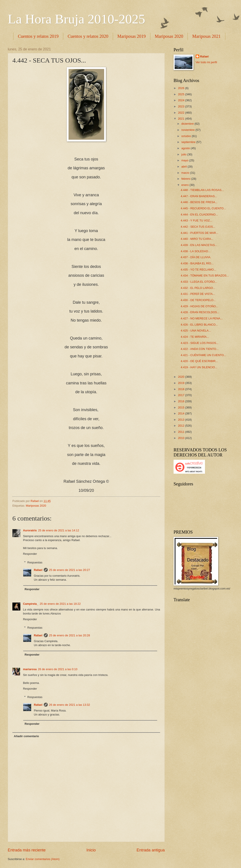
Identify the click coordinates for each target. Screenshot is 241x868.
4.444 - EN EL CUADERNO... (199, 215)
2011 (182, 432)
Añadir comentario (26, 736)
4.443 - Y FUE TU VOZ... (196, 220)
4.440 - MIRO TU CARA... (197, 239)
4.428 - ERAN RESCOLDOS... (200, 312)
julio (184, 154)
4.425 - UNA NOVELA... (196, 331)
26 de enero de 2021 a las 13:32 (70, 705)
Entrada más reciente (27, 850)
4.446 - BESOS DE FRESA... (199, 202)
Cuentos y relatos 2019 (38, 36)
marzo (186, 173)
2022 (182, 113)
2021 (182, 119)
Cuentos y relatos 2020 (88, 36)
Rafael (38, 570)
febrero (186, 179)
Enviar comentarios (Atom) (43, 859)
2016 (182, 401)
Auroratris (30, 530)
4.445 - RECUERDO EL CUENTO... (203, 208)
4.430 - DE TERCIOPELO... (198, 300)
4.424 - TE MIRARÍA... (195, 337)
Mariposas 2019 (132, 36)
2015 (182, 407)
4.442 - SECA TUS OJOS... (198, 227)
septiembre (189, 142)
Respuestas (35, 562)
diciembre (188, 124)
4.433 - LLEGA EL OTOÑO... (199, 282)
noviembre (188, 130)
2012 (182, 426)
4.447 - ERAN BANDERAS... (199, 196)
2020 (182, 377)
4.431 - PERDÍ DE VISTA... (198, 294)
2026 (182, 88)
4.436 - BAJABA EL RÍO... (197, 263)
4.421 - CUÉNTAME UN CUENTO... (203, 355)
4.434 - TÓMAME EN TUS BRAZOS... (205, 276)
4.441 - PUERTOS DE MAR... (199, 233)
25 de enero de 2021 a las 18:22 (60, 604)
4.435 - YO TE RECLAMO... (198, 270)
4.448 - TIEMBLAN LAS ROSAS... (202, 190)
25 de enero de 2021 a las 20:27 (70, 570)
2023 (182, 106)
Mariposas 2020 (169, 36)
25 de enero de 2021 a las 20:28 (70, 635)
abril (184, 167)
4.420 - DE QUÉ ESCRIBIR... (199, 361)
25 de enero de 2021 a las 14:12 (58, 530)
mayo (185, 160)
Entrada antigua (151, 850)
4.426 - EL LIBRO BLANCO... (199, 325)
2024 (182, 100)
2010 (182, 438)
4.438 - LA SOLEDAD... (196, 251)
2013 (182, 420)
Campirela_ (31, 604)
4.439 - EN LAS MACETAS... (199, 245)
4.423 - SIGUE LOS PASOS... (200, 343)
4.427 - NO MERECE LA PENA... (202, 318)
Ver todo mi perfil (206, 62)
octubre (186, 136)
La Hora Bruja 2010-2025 (77, 19)
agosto (186, 148)
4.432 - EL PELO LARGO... (198, 288)
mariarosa (30, 669)
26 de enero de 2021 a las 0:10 (58, 669)
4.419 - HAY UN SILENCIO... (199, 367)
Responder (30, 554)
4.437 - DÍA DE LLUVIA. (196, 257)
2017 (182, 395)
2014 (182, 413)
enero (185, 185)
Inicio (91, 850)
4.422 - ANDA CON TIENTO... (200, 349)
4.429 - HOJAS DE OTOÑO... (199, 306)
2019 (182, 383)
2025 (182, 94)
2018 (182, 389)
